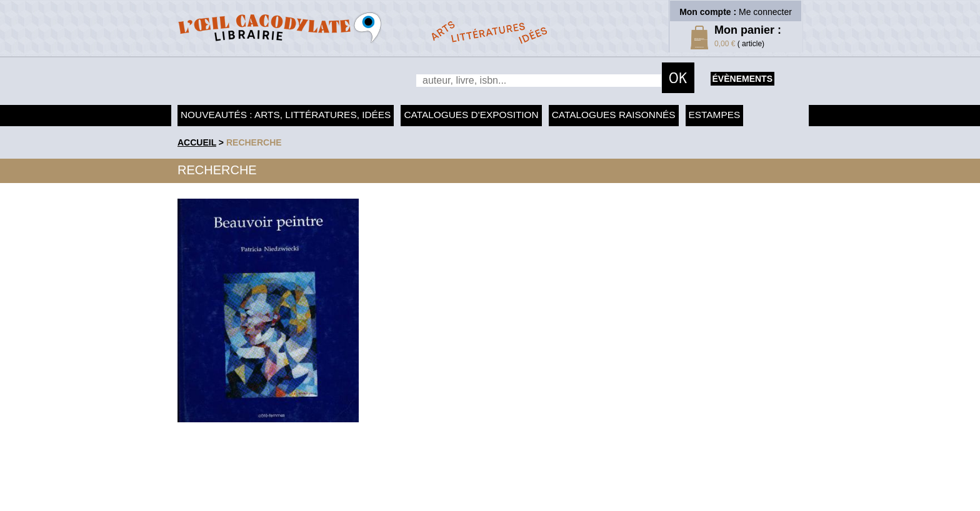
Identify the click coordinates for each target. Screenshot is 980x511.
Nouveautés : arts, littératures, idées (286, 115)
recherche (254, 142)
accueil (197, 142)
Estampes (715, 115)
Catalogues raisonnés (614, 115)
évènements (742, 79)
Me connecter (765, 12)
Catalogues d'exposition (471, 115)
